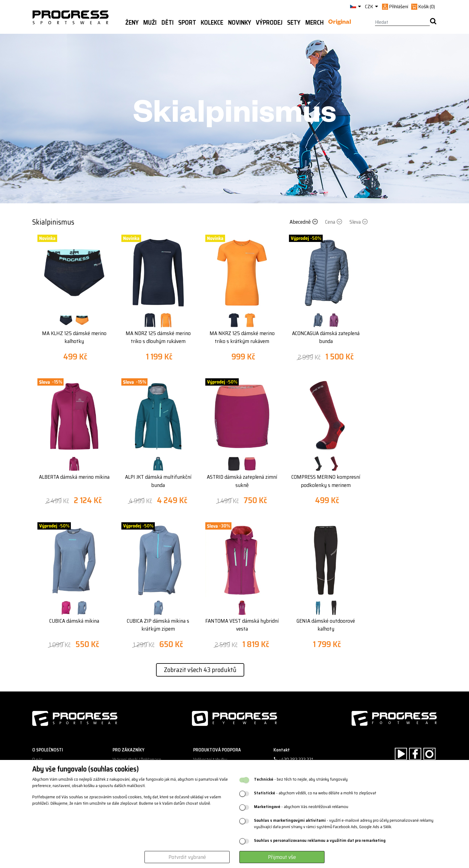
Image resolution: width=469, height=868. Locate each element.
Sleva (359, 222)
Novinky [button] (240, 23)
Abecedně (304, 222)
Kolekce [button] (212, 23)
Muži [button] (150, 23)
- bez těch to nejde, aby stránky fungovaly (301, 779)
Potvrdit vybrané (187, 857)
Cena (334, 222)
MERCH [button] (314, 23)
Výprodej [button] (269, 23)
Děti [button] (168, 23)
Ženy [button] (132, 23)
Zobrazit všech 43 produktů (200, 670)
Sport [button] (187, 23)
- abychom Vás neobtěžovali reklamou (301, 807)
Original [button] (340, 23)
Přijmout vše (282, 857)
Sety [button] (294, 23)
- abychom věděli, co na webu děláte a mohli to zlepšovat (315, 793)
